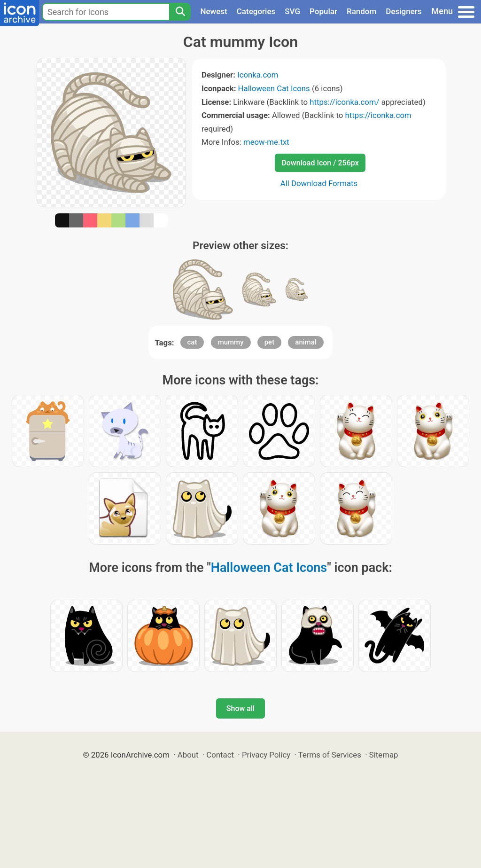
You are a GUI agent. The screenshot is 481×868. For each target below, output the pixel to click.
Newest (213, 11)
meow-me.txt (266, 142)
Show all (240, 708)
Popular (323, 11)
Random (361, 11)
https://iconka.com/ (344, 102)
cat (192, 342)
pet (269, 342)
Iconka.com (258, 75)
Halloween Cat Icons (274, 88)
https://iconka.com (378, 115)
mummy (231, 342)
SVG (292, 11)
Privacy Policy (266, 755)
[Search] (180, 12)
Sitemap (384, 755)
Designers (403, 11)
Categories (256, 11)
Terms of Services (330, 755)
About (188, 755)
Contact (220, 755)
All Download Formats (319, 183)
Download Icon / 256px (320, 163)
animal (306, 342)
